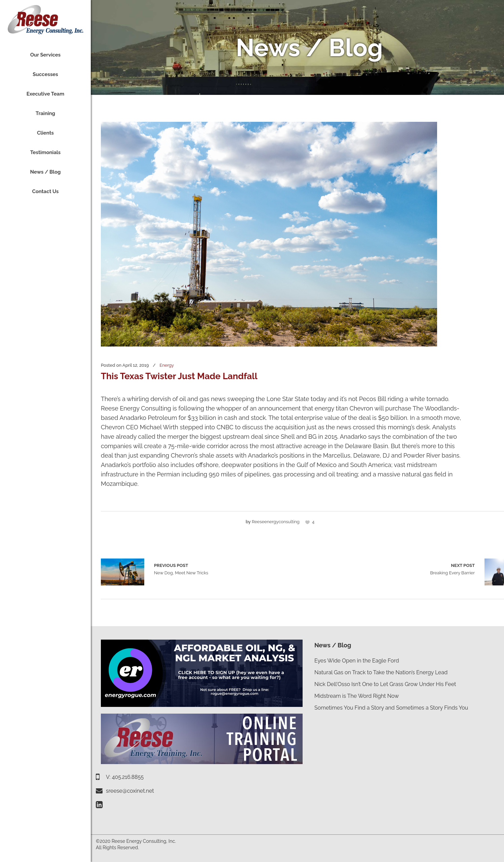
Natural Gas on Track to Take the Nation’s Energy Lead (381, 672)
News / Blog (333, 645)
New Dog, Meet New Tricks (123, 572)
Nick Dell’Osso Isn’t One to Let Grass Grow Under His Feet (385, 684)
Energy (167, 365)
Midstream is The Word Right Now (357, 696)
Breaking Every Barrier (452, 569)
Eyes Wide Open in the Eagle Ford (357, 661)
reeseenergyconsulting (276, 522)
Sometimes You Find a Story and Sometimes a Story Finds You (391, 708)
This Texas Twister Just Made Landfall (179, 376)
